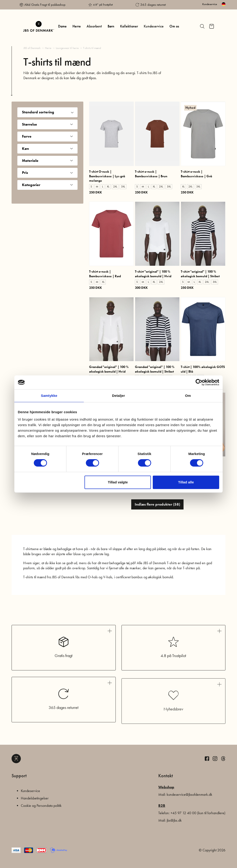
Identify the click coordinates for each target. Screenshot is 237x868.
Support (19, 776)
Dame (62, 26)
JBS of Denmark (32, 48)
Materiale (47, 161)
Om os (174, 26)
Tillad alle (186, 482)
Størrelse (47, 124)
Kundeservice (210, 4)
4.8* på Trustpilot (103, 5)
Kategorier (47, 185)
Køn (47, 149)
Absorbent (94, 26)
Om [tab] (188, 396)
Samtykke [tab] (49, 396)
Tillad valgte (118, 482)
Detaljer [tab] (118, 396)
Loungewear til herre (67, 48)
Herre (77, 26)
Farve (47, 136)
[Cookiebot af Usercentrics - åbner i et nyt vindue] (199, 382)
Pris (47, 173)
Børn (111, 26)
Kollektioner (129, 26)
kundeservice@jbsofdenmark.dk (189, 794)
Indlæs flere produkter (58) (157, 504)
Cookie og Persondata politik (41, 806)
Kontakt (166, 776)
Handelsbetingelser (35, 798)
